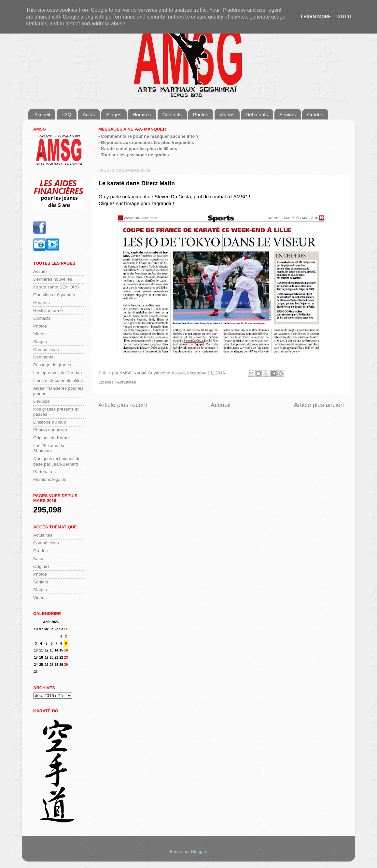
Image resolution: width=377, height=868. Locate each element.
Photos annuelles (50, 430)
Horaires (142, 114)
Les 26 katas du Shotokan (49, 448)
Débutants (257, 114)
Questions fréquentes (54, 295)
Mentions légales (50, 479)
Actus (89, 114)
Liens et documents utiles (58, 380)
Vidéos (227, 114)
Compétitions (46, 350)
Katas (39, 559)
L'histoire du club (50, 422)
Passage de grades (52, 365)
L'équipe (42, 401)
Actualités (126, 382)
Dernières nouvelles (53, 279)
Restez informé (48, 310)
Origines (41, 566)
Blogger (199, 852)
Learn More (316, 17)
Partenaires (44, 472)
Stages (114, 114)
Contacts (172, 114)
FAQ (66, 114)
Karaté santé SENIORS (56, 287)
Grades (315, 114)
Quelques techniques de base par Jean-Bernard (57, 461)
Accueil (42, 114)
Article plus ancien (319, 405)
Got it (345, 17)
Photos (201, 114)
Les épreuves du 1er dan (57, 373)
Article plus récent (123, 405)
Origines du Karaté (52, 438)
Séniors (288, 114)
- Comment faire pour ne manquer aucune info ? (148, 136)
